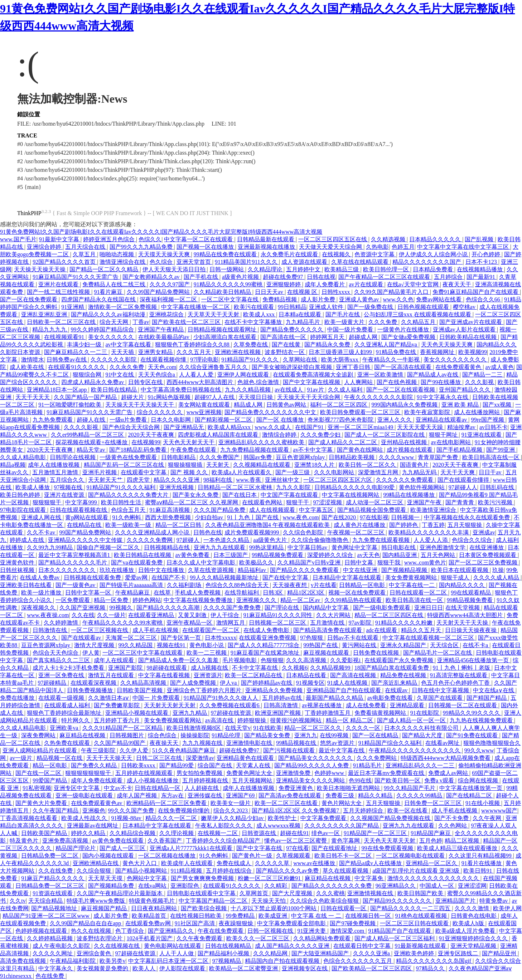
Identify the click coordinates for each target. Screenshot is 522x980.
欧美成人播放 (33, 487)
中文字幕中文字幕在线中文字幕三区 (464, 247)
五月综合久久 (68, 480)
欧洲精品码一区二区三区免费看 (167, 803)
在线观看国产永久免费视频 (400, 660)
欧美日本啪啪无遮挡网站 (349, 788)
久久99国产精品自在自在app (86, 923)
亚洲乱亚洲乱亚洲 (45, 314)
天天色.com (162, 367)
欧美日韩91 (478, 871)
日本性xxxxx (221, 638)
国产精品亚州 (500, 953)
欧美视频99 (473, 352)
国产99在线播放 (441, 382)
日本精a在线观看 (301, 314)
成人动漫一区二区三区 (375, 502)
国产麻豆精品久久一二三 (76, 352)
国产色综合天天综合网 (132, 427)
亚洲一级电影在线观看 (85, 795)
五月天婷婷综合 (364, 811)
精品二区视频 (463, 841)
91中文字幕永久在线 (443, 397)
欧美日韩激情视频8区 (194, 728)
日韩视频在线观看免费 (93, 578)
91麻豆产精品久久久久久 (53, 878)
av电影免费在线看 (391, 698)
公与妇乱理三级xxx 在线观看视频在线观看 (418, 314)
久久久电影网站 (335, 472)
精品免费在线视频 (404, 675)
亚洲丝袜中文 (283, 480)
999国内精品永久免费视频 (405, 405)
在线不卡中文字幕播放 (254, 322)
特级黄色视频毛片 (153, 901)
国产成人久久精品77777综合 (264, 645)
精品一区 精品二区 (350, 720)
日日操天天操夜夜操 (472, 630)
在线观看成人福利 (68, 705)
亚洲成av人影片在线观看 (465, 329)
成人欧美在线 (28, 367)
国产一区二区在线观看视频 (401, 390)
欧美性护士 (283, 818)
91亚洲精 (73, 307)
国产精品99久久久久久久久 (398, 901)
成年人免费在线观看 (97, 780)
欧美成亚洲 (274, 916)
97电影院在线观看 (24, 510)
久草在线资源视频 (212, 570)
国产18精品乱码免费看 (139, 450)
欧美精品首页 (150, 916)
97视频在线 (69, 487)
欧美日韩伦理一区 (387, 269)
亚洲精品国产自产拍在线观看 (344, 690)
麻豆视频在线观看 (327, 653)
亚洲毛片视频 (100, 472)
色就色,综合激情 (259, 382)
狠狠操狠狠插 (186, 465)
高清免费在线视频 (24, 961)
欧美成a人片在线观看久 (242, 472)
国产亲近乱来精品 (395, 683)
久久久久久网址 (53, 953)
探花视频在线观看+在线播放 (92, 442)
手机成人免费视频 (198, 593)
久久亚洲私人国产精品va (386, 345)
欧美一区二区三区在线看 (287, 803)
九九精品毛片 (304, 322)
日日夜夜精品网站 (155, 908)
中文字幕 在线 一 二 (317, 916)
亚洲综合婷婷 (45, 247)
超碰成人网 (364, 337)
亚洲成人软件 (327, 307)
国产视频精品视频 (405, 570)
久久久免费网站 (377, 758)
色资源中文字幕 (375, 254)
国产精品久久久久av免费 (288, 871)
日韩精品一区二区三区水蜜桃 (236, 487)
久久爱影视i (346, 660)
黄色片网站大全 (342, 803)
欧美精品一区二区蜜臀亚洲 (244, 968)
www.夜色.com (301, 517)
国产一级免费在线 (371, 307)
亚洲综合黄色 (95, 953)
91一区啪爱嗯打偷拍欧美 (71, 405)
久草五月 (85, 254)
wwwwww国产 (499, 811)
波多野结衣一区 (285, 352)
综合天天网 (115, 322)
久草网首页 (255, 893)
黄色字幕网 (346, 841)
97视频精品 (227, 961)
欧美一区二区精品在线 (254, 675)
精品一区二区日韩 (179, 525)
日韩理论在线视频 (73, 457)
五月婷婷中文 (304, 269)
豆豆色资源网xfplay (301, 457)
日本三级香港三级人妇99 (341, 352)
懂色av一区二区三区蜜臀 (296, 841)
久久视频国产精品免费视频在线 (391, 818)
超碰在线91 (294, 833)
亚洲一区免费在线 (62, 675)
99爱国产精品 (50, 780)
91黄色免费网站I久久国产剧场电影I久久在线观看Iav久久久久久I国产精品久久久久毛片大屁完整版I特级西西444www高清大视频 (161, 232)
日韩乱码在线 (498, 487)
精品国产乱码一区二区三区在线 (125, 465)
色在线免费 (50, 976)
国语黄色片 (415, 465)
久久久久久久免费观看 (405, 480)
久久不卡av (42, 532)
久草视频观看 (294, 856)
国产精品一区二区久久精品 (105, 269)
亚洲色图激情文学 (443, 547)
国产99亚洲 (501, 450)
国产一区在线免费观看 (29, 299)
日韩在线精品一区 (158, 788)
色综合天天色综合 (56, 653)
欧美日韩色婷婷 (21, 495)
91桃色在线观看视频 (422, 916)
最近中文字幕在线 (342, 750)
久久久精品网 (271, 953)
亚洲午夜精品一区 (190, 623)
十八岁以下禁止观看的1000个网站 (274, 908)
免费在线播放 (18, 698)
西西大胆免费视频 (169, 517)
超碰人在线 (92, 420)
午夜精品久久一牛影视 (392, 360)
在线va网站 (153, 886)
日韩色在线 (208, 532)
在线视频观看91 (65, 337)
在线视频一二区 (218, 833)
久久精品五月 (419, 322)
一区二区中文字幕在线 (231, 299)
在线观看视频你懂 (164, 360)
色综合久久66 (484, 299)
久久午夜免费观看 (200, 938)
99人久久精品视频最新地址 (225, 578)
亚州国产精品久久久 (465, 390)
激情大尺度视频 (95, 645)
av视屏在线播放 (322, 705)
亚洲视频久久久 (257, 600)
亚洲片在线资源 (65, 495)
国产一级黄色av (76, 585)
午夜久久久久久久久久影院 (379, 397)
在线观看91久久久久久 (77, 367)
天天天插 (123, 352)
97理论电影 (204, 360)
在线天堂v (238, 728)
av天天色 (369, 555)
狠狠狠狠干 (48, 502)
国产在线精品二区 (470, 795)
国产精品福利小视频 (224, 953)
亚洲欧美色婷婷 (415, 953)
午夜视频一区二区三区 (357, 532)
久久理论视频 (177, 833)
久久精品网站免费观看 (323, 938)
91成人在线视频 (348, 683)
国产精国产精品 (487, 698)
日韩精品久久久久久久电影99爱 (355, 487)
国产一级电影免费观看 (382, 608)
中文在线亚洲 (361, 570)
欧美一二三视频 (207, 653)
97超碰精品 (53, 683)
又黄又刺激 (193, 615)
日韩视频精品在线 (168, 547)
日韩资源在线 (260, 833)
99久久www (479, 750)
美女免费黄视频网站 (412, 578)
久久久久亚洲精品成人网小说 (153, 532)
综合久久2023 (231, 811)
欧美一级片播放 (42, 593)
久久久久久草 (273, 863)
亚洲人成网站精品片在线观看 (40, 750)
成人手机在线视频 (156, 630)
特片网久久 (76, 720)
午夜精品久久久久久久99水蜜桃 (123, 623)
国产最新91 (482, 277)
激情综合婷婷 (280, 435)
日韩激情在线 (50, 630)
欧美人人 (145, 968)
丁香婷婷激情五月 (328, 713)
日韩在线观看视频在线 (79, 510)
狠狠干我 (390, 562)
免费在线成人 (235, 863)
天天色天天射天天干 (189, 442)
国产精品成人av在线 (433, 375)
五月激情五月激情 (56, 472)
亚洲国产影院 (126, 668)
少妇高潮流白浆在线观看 (226, 337)
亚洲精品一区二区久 (432, 863)
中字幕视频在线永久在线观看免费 (468, 517)
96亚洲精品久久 (396, 886)
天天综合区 (445, 645)
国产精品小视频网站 (142, 871)
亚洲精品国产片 (456, 901)
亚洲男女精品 (156, 352)
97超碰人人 (463, 487)
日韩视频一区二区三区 (278, 623)
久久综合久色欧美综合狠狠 (325, 901)
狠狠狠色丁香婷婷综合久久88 (193, 345)
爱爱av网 (137, 578)
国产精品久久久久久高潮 (169, 608)
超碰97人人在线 (215, 397)
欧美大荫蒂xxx (340, 360)
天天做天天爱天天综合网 (331, 247)
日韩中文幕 (359, 562)
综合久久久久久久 (160, 412)
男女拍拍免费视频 (200, 773)
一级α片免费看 (129, 420)
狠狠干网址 (444, 435)
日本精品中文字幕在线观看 (348, 578)
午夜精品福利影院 (73, 961)
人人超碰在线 (202, 788)
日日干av (491, 472)
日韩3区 (274, 593)
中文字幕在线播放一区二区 (196, 307)
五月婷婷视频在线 (206, 780)
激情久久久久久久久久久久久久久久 (434, 878)
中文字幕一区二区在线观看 (199, 239)
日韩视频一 (406, 517)
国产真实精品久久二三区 (59, 660)
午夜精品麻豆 (133, 593)
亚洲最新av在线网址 (93, 826)
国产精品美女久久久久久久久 (316, 758)
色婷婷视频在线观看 (42, 931)
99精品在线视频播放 (410, 495)
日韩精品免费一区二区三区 (50, 886)
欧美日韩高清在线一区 (492, 457)
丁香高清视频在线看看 (29, 818)
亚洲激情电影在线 (250, 743)
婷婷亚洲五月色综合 (110, 239)
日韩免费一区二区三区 (434, 803)
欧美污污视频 (496, 502)
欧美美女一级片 (231, 803)
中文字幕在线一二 (412, 585)
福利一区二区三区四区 (339, 405)
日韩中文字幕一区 (89, 593)
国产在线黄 (287, 345)
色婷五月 (403, 247)
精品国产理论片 (76, 848)
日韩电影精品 (179, 457)
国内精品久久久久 (463, 585)
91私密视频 (37, 788)
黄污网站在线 (360, 645)
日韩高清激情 (281, 705)
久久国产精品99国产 (120, 743)
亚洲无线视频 (177, 487)
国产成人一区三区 (123, 848)
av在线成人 (289, 390)
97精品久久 (431, 968)
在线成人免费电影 (267, 630)
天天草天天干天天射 (214, 314)
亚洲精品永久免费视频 (275, 690)
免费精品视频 (280, 299)
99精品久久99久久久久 (472, 713)
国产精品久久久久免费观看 (305, 570)
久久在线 (83, 615)
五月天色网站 (439, 555)
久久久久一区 (364, 728)
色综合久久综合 (473, 540)
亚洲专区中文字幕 (77, 788)
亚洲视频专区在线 (305, 968)
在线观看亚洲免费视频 (268, 638)
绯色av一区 (326, 833)
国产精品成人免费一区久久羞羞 (179, 660)
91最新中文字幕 (60, 239)
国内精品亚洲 (400, 555)
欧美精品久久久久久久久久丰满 (429, 532)
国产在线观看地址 (335, 848)
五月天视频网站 (253, 780)
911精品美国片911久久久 (247, 262)
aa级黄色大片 (271, 540)
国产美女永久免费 (196, 495)
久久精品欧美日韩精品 (223, 292)
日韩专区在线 (146, 382)
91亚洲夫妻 (312, 931)
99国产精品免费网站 (86, 532)
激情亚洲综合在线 (123, 262)
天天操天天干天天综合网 (309, 397)
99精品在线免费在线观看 (226, 254)
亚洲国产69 (241, 795)
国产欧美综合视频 (204, 908)
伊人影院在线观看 (183, 968)
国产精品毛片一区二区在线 (438, 653)
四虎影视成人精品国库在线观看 (219, 435)
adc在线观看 (382, 630)
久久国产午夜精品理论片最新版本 (120, 893)
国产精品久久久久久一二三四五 (411, 908)
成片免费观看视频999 (252, 532)
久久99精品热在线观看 (354, 600)
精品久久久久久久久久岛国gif (434, 961)
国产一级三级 (293, 472)
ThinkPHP (29, 213)
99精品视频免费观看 (278, 555)
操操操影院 (195, 735)
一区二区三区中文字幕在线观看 (143, 653)
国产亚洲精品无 (184, 427)
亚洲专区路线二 (459, 953)
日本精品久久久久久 (436, 239)
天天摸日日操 (256, 397)
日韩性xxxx (337, 292)
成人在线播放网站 (478, 412)
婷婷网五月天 (328, 337)
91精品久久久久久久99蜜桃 (229, 284)
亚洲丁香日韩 (354, 367)
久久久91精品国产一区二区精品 (123, 728)
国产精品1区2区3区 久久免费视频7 (296, 811)
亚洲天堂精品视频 (474, 946)
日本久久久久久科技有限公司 (422, 728)
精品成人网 (249, 405)
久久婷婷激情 (62, 623)
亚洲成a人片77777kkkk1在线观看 (192, 848)
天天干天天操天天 (110, 758)
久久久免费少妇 (321, 435)
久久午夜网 (488, 818)
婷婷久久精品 (89, 833)
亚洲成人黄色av (360, 299)
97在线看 (298, 848)
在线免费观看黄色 (459, 367)
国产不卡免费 (452, 818)
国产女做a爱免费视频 (409, 337)
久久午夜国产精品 (56, 811)
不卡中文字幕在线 (256, 668)
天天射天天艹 (106, 480)
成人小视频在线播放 (153, 780)
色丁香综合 (130, 931)
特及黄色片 (25, 841)
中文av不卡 (118, 788)
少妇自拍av (210, 517)
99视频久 (122, 608)
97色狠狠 (312, 638)
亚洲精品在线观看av (442, 420)
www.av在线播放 (315, 863)
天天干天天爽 (458, 472)
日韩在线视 (321, 277)
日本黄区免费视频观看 (488, 555)
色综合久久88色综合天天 (238, 585)
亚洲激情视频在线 (371, 893)
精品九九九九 (50, 329)
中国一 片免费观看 (157, 698)
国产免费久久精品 (95, 765)
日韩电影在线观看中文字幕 (202, 893)
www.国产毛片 (18, 239)
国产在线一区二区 (39, 773)
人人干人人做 (177, 953)
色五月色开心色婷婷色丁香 (456, 683)
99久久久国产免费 (132, 811)
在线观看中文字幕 (144, 472)
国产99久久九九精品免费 (142, 247)
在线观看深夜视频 (94, 683)
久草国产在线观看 (440, 698)
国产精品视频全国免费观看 (372, 510)
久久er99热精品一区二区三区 (88, 435)
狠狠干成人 (456, 578)
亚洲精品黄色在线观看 (246, 758)
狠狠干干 (298, 502)
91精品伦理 (227, 735)
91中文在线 (120, 375)
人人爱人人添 (431, 540)
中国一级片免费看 (351, 329)
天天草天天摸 (106, 878)
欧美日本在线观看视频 (460, 570)
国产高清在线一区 (284, 337)
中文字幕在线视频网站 (351, 495)
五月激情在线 (328, 623)
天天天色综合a (157, 375)
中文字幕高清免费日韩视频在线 (182, 390)
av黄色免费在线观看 (119, 841)
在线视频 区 (303, 292)
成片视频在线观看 (410, 450)
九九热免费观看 (53, 420)
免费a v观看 (440, 780)
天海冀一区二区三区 (132, 638)
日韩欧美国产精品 (45, 833)
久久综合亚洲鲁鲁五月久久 (214, 367)
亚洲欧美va (65, 728)
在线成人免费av (40, 578)
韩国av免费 (258, 457)
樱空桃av (465, 307)
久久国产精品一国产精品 (86, 397)
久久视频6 (295, 668)
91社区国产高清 (195, 923)
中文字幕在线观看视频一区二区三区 (429, 638)
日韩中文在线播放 (162, 570)
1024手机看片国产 (150, 938)
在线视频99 (146, 442)
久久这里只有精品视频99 (481, 856)
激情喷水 (33, 360)
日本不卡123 (482, 262)
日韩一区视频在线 (271, 931)
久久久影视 (480, 382)
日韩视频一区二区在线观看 (463, 705)
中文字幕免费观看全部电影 (292, 923)
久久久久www (397, 457)
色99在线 (360, 780)
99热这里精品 (267, 547)
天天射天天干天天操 (463, 623)
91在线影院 (425, 713)
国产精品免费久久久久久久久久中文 (271, 412)
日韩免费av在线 (67, 360)
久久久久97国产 (170, 284)
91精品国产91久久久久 (251, 360)
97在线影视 (374, 517)
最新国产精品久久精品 (335, 698)
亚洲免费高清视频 (66, 841)
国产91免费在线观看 (473, 735)
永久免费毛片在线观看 (290, 254)
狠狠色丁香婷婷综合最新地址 (65, 713)
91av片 (316, 390)
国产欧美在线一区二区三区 (187, 322)
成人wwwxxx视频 (279, 826)
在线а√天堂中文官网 (414, 284)
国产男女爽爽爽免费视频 (203, 878)
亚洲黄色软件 (18, 562)
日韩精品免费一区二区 (50, 856)
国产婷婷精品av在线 (267, 683)
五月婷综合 (449, 277)
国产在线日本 (240, 495)
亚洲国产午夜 (425, 502)
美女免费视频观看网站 (173, 720)
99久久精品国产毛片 (410, 788)
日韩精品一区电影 (363, 585)
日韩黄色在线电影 (474, 916)
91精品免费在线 (397, 352)
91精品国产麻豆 (431, 833)
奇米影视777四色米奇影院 (341, 420)
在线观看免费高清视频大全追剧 (314, 375)
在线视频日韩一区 (369, 916)
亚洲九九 (306, 735)
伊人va (229, 683)
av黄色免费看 (193, 555)
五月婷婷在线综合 (229, 871)
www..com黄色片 (425, 562)
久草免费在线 (251, 345)
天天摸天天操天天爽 (165, 254)
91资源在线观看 (53, 893)
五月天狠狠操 (465, 525)
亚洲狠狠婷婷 (284, 284)
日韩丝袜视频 (18, 570)
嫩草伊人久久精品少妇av (233, 818)
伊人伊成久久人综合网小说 (434, 254)
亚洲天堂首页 (194, 262)
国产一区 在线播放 (281, 420)
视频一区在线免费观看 (358, 593)
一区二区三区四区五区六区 (338, 480)
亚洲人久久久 (395, 420)
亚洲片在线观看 (59, 284)
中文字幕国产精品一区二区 (214, 901)
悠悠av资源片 (338, 743)
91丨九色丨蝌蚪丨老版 (462, 668)
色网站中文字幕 (148, 878)
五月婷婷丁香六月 (117, 720)
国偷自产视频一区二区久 (109, 547)
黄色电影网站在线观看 (173, 946)
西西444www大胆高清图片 (201, 382)
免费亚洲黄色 (296, 788)
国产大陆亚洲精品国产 (321, 953)
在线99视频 (335, 735)
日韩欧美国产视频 (140, 690)
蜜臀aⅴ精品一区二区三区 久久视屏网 (192, 502)
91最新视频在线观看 (421, 946)
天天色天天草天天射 (390, 841)
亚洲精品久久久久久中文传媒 (86, 540)
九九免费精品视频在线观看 (255, 450)
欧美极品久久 (257, 562)
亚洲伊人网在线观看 (244, 375)
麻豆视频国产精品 (105, 908)
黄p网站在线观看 (87, 517)
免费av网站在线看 (439, 299)
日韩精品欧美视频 (352, 457)
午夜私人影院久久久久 (224, 826)
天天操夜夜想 (290, 585)
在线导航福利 (242, 593)
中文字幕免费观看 (324, 818)
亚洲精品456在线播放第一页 (474, 660)
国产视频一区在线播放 (206, 247)
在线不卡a (476, 645)
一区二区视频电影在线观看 (411, 856)
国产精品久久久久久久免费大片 (129, 495)
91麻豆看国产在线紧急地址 (266, 653)
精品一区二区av (301, 600)
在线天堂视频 (463, 608)
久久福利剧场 (185, 585)
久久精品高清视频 (144, 683)
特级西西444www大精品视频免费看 (446, 758)
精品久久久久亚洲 (177, 480)
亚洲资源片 (208, 675)
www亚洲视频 (204, 412)
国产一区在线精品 (376, 735)
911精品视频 (187, 871)
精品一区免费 (112, 600)
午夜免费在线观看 (194, 450)
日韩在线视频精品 (229, 946)
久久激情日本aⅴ (109, 698)
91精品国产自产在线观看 (400, 931)
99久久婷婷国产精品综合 (103, 329)
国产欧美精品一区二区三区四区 (372, 968)
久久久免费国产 (220, 457)
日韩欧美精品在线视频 (469, 337)
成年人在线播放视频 (54, 465)
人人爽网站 (359, 382)
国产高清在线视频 (354, 675)
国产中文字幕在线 (260, 848)
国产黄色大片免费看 (42, 803)
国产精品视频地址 (55, 908)
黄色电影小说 (207, 645)
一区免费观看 (73, 600)
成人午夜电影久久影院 (62, 946)
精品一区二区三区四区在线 (390, 615)
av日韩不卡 (494, 427)
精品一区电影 (50, 765)
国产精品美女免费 (268, 735)
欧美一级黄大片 (345, 322)
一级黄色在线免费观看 (129, 457)
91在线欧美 (267, 728)
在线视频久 (337, 254)
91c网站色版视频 (170, 397)
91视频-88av (127, 818)
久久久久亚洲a (372, 953)
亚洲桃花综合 (167, 314)
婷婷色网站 (147, 600)
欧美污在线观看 (255, 307)
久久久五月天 (194, 352)
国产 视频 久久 (190, 472)
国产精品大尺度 (423, 735)
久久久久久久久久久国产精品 (342, 826)
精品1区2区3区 (306, 593)
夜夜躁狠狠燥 (237, 923)
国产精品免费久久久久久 (293, 329)
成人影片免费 (319, 299)
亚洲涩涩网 (472, 886)
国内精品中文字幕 (327, 608)
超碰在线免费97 (284, 277)
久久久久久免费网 (150, 540)
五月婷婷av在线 (283, 698)
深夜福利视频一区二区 (169, 299)
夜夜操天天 (165, 743)
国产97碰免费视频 (353, 923)
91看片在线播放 (482, 863)
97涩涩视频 (328, 502)
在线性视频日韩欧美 (197, 916)
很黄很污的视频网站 (296, 720)
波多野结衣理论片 (100, 938)
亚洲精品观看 (408, 705)
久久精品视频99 (331, 668)
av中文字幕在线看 (129, 345)
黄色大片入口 (140, 863)
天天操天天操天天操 (40, 269)
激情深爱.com (348, 931)
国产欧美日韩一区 (398, 780)
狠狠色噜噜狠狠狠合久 (492, 743)
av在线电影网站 (451, 442)
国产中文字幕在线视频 (312, 382)
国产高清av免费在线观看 (291, 795)
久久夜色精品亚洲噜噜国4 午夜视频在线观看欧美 (268, 525)
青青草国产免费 (439, 457)
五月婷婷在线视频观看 (145, 773)
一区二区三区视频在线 (100, 630)
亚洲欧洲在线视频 (238, 352)
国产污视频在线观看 (290, 750)
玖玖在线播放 (117, 570)
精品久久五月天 (422, 630)
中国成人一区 (438, 886)
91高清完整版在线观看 (459, 675)
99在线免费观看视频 (388, 848)
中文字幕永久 (56, 968)
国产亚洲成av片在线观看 (471, 322)
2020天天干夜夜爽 (152, 435)
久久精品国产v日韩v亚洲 (310, 562)
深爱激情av (200, 758)
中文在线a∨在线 (494, 690)
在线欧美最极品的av (165, 337)
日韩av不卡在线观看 (354, 638)
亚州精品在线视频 (405, 442)
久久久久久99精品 (420, 795)
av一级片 (22, 758)
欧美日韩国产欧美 (421, 893)
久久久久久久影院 (114, 360)
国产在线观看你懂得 (464, 480)
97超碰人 (189, 540)
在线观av (397, 690)
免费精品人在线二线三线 (115, 284)
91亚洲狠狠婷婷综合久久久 (474, 938)
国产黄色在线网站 (361, 450)
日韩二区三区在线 (160, 758)
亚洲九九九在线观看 (220, 547)
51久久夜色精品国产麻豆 (184, 750)
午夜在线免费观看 (221, 931)
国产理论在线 (282, 608)
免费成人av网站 (449, 773)
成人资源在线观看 (305, 262)
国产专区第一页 (182, 638)
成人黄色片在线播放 (360, 525)
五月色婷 (431, 841)
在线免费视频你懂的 (184, 811)
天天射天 (218, 465)
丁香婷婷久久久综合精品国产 (224, 841)
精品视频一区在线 (60, 758)
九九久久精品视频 (248, 390)
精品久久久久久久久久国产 (427, 262)
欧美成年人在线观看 (188, 863)
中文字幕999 (82, 502)
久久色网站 (453, 826)
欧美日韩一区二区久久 (368, 465)
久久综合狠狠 (95, 871)
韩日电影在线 (399, 547)
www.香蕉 (249, 480)
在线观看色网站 (263, 502)
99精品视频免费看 (470, 600)
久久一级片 (111, 615)
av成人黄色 (500, 367)
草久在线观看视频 (346, 871)
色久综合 (162, 262)
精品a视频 (13, 465)
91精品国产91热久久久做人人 (222, 698)
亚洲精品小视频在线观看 (137, 713)
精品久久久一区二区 (172, 818)
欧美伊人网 (507, 908)
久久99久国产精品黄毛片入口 (392, 292)
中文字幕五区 (317, 510)
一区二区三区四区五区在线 (333, 239)
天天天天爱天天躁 (421, 427)
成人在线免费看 (367, 705)
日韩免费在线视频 (377, 653)
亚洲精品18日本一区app (57, 390)
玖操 (498, 570)
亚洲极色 (94, 811)
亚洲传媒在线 (206, 795)
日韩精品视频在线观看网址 (223, 329)
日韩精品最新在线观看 (266, 239)
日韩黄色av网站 (287, 405)
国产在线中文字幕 (286, 578)
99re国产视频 (488, 420)
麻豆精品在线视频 (83, 735)
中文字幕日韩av (308, 547)
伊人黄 (91, 653)
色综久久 (150, 239)
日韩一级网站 (227, 269)
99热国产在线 (321, 645)
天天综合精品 (46, 901)
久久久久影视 (82, 427)
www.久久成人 (274, 427)
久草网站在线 (301, 360)
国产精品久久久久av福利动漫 (109, 314)
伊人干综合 (226, 615)
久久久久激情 (473, 908)
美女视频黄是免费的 (103, 968)
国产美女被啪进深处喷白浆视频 (293, 367)
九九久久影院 (294, 487)
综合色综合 (163, 735)
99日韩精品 (292, 307)
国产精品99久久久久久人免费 (312, 765)
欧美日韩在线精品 (115, 390)
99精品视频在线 (297, 743)
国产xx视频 (498, 405)
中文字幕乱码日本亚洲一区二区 (169, 961)
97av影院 (361, 623)
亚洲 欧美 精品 (461, 405)
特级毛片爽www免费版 (96, 901)
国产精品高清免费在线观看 (328, 630)
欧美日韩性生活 (122, 502)
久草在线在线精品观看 (361, 262)
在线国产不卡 (169, 578)
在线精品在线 (85, 525)
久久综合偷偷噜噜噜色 (320, 540)
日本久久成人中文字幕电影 (202, 562)
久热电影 (377, 247)
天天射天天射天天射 (170, 705)
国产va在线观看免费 (137, 562)
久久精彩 (276, 886)
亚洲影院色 (185, 886)
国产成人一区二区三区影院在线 (385, 435)
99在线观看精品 (472, 593)
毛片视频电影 (240, 660)
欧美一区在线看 (408, 811)
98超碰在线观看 (168, 668)
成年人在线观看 (115, 660)
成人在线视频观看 (273, 510)
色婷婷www (330, 773)
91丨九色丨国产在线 (253, 517)
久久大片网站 (334, 615)
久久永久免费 (127, 367)
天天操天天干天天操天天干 (140, 405)
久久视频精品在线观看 (262, 465)
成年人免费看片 (325, 284)
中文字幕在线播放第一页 (472, 788)
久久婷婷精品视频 (50, 938)
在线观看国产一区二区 (212, 630)
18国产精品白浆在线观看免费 (392, 668)
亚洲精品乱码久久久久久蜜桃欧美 (262, 442)
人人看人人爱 (197, 375)
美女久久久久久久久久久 (456, 360)
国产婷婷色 (404, 525)
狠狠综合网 (88, 375)
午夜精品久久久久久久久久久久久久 (415, 750)
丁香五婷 (433, 525)
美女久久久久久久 (112, 337)
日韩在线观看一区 (344, 908)
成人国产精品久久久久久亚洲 (293, 946)
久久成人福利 (346, 390)
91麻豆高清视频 (170, 510)
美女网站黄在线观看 (205, 405)
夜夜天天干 (458, 284)
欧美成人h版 (469, 923)
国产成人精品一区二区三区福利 (395, 938)
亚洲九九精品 (190, 713)
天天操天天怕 (269, 901)
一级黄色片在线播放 (404, 329)
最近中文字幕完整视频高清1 (75, 555)
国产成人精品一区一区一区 (412, 720)
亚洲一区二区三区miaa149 (361, 427)
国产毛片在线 (343, 314)
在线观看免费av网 (149, 923)
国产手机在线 (202, 277)
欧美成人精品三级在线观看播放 (458, 848)
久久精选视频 (389, 239)
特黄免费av (494, 901)
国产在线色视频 (397, 382)
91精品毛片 (368, 765)
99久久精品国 (136, 645)
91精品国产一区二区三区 (376, 833)
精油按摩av (462, 427)
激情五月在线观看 (112, 675)
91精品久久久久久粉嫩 (405, 623)
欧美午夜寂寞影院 (428, 412)
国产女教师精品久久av (152, 277)
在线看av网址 (443, 743)
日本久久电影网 (171, 420)
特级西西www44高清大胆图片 (466, 615)
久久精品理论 (266, 269)
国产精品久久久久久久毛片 (73, 562)
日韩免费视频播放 (91, 690)
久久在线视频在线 (117, 946)
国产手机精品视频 (460, 450)
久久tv (18, 901)
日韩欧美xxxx (139, 765)
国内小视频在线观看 (109, 856)
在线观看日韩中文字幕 (363, 946)
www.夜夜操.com (48, 615)
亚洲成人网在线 (42, 517)
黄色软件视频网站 (422, 487)
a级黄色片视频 (241, 277)
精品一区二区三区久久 (314, 728)
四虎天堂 (139, 480)
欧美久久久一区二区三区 (258, 938)
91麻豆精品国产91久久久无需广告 (76, 277)
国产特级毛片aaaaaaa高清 (132, 585)
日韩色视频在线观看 (424, 307)
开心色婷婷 (487, 254)
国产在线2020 (339, 517)
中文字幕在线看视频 (165, 675)
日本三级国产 (231, 555)
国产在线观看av (82, 638)
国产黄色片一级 (253, 856)
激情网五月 (231, 623)
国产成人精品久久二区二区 (343, 442)
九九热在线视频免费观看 (482, 720)
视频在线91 (172, 645)
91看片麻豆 (109, 292)
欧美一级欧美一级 (129, 525)
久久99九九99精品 (50, 547)
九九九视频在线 (203, 743)
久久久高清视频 (307, 660)
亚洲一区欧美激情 (381, 375)
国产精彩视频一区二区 (224, 420)
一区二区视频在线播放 (168, 856)
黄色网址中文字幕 (355, 547)
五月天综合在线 (86, 247)
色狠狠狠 (272, 660)
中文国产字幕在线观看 (290, 495)
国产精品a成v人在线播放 (371, 863)
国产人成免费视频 (194, 683)
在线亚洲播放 (487, 547)
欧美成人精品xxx (230, 427)
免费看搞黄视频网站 (381, 713)
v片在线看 (324, 585)
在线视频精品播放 (480, 269)
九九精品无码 (420, 472)
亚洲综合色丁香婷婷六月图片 (205, 690)
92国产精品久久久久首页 (65, 262)
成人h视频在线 (210, 668)
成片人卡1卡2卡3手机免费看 (69, 668)
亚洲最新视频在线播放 (267, 247)
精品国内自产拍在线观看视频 (283, 961)
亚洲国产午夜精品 (161, 329)
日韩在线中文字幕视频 (441, 690)
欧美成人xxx (260, 314)
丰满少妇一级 (85, 345)
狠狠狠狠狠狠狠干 (89, 773)
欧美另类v (112, 961)
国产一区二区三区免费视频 (484, 562)
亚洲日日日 (429, 608)
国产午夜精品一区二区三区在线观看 (385, 277)
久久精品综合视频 (133, 833)
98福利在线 (218, 480)
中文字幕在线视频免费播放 (199, 600)
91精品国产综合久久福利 (391, 743)
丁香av (141, 322)
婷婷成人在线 (28, 540)
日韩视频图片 (127, 735)
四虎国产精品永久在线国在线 (99, 299)
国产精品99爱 (177, 765)
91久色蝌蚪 (127, 517)
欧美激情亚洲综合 (434, 510)
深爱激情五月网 (379, 472)
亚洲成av (484, 532)
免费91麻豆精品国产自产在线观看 (476, 292)
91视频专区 (310, 683)
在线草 (163, 593)
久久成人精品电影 (24, 457)
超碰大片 (133, 397)
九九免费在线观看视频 (382, 540)
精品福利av (253, 570)
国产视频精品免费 (112, 886)
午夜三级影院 (99, 750)
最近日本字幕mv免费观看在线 (387, 773)
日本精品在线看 (307, 675)
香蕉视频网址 (438, 352)
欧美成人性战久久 (85, 818)
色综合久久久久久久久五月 (358, 961)
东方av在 (173, 795)
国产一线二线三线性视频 (59, 292)
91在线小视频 (483, 803)
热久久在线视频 (92, 931)
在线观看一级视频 (62, 698)
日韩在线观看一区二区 (419, 593)
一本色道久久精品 (227, 540)
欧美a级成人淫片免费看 (466, 931)
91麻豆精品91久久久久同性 (279, 615)
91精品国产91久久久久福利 (122, 487)
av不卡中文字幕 (313, 450)
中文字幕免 (369, 878)
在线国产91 (310, 427)
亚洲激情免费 (294, 773)
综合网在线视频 (479, 780)
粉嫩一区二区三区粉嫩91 (270, 878)
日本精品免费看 (434, 269)
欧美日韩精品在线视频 (143, 555)
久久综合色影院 (304, 532)
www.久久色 (398, 299)
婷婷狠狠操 (252, 720)
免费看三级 (340, 795)
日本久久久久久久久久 (68, 570)
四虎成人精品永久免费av (93, 382)
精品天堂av (91, 450)
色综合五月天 (129, 510)
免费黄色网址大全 (250, 773)
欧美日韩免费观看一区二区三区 (361, 412)
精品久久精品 (376, 795)
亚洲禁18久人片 (315, 465)
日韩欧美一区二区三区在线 (62, 322)
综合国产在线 (216, 765)
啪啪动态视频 (117, 254)
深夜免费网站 (39, 735)
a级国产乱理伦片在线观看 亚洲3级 (417, 871)
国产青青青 (460, 502)
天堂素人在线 (254, 765)
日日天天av (270, 292)
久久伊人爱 (135, 750)
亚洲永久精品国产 (404, 645)
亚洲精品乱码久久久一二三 (421, 765)
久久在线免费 (56, 871)
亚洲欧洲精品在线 (96, 863)
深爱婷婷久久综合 (331, 555)
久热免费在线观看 (68, 743)
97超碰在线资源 (232, 713)
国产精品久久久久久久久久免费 (332, 886)
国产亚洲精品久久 (171, 931)
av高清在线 (220, 720)
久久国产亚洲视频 (83, 608)
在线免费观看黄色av (97, 803)
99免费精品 (241, 916)
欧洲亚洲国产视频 (279, 713)
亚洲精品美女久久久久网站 (311, 780)
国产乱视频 (480, 239)
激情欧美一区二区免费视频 (123, 307)
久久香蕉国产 (165, 841)
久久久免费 (383, 322)
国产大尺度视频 (293, 893)
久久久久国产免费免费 (233, 608)
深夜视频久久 (39, 608)
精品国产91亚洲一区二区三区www (47, 916)
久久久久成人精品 (497, 578)
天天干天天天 (33, 397)
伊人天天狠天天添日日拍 (175, 269)
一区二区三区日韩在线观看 (415, 923)
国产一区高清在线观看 (403, 367)
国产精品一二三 (483, 375)
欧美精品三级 (342, 269)
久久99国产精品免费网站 (159, 292)
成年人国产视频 (137, 795)
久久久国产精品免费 (220, 510)
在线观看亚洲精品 (152, 615)
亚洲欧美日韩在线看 (26, 585)
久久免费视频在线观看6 (230, 705)
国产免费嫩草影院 (117, 705)
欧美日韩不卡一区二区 (344, 856)
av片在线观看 (366, 284)
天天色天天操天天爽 (448, 345)
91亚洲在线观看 (482, 435)
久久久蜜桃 (330, 893)
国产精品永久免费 (328, 345)
